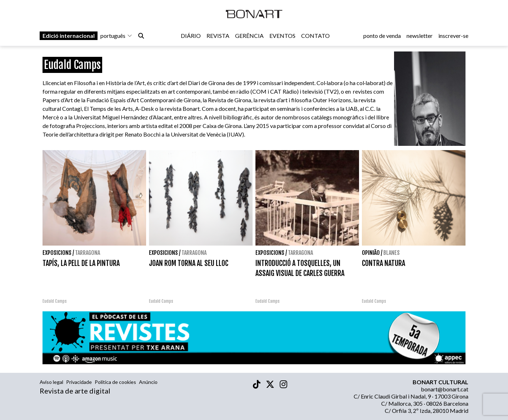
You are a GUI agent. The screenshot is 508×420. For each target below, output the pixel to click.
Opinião (371, 253)
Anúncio (148, 382)
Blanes (392, 253)
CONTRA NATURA (384, 263)
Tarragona (88, 253)
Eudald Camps (55, 301)
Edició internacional (69, 36)
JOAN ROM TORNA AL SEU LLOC (189, 263)
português (116, 36)
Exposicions (57, 253)
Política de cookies (115, 382)
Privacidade (79, 382)
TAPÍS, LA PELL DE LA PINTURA (81, 263)
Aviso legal (51, 382)
